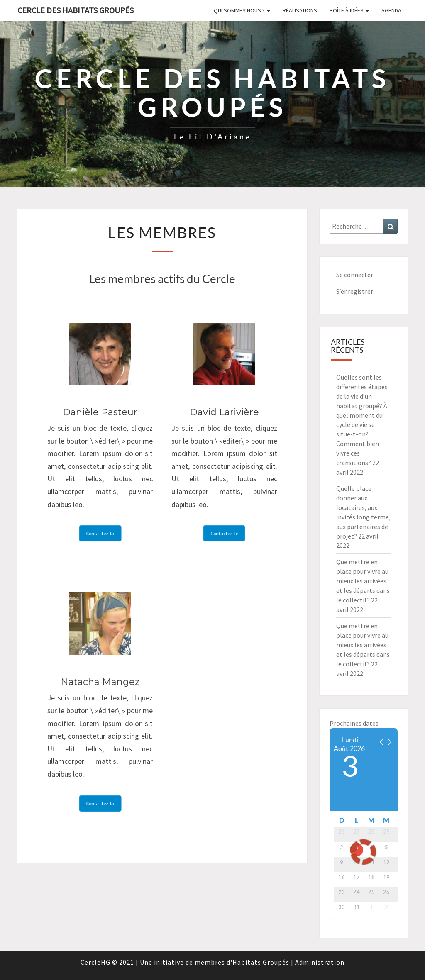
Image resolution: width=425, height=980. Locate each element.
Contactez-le (224, 533)
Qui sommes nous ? (242, 10)
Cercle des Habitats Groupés (76, 10)
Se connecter (355, 275)
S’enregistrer (355, 291)
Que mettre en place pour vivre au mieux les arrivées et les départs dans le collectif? (363, 581)
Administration (320, 962)
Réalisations (300, 10)
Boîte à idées (349, 10)
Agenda (391, 10)
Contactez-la (100, 533)
